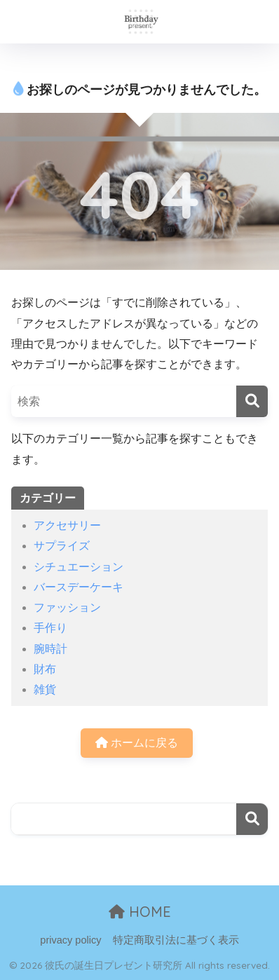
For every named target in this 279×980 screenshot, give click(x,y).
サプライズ (62, 546)
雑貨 (45, 689)
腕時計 (50, 649)
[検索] (252, 401)
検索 (252, 819)
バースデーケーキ (79, 587)
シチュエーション (79, 567)
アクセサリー (67, 525)
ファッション (67, 607)
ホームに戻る (137, 743)
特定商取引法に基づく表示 (176, 940)
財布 (45, 669)
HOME (140, 912)
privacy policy (70, 940)
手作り (50, 628)
